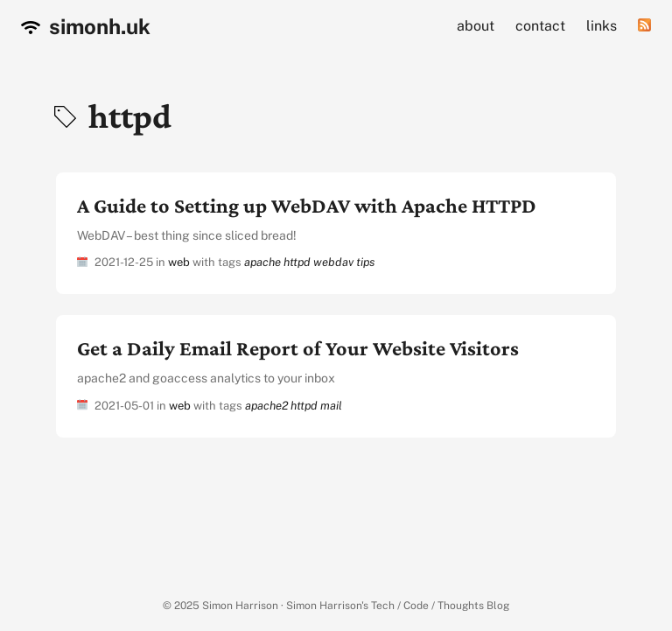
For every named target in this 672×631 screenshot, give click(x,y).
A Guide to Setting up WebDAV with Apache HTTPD (307, 205)
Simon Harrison (240, 606)
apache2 (266, 406)
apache (262, 262)
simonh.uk (86, 26)
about (476, 26)
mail (331, 406)
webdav (333, 262)
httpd (297, 262)
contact (540, 26)
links (602, 26)
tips (365, 262)
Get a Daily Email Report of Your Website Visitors (298, 348)
